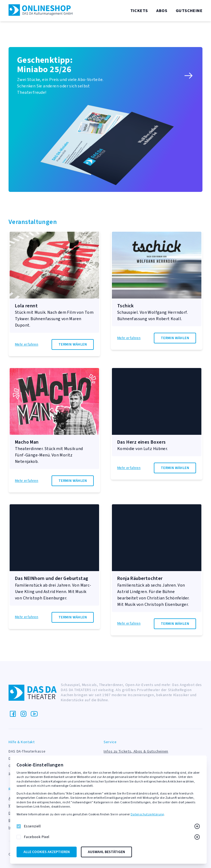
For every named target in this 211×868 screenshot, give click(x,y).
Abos (162, 11)
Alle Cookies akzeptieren (47, 852)
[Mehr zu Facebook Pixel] (197, 837)
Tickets (139, 11)
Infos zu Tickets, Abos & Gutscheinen (136, 751)
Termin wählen (73, 344)
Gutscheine (189, 11)
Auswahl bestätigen (106, 852)
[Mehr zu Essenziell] (197, 826)
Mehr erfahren (27, 345)
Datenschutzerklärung (147, 814)
